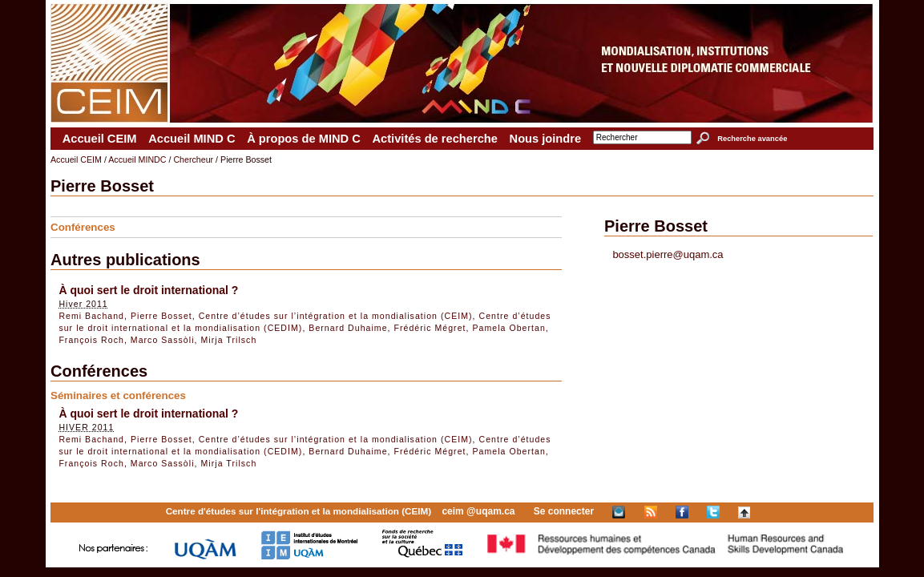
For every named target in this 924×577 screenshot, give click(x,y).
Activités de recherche (434, 139)
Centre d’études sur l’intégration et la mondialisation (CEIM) (336, 316)
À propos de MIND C (304, 139)
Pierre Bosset (161, 316)
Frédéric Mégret (430, 328)
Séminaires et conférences (118, 395)
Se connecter (564, 511)
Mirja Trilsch (229, 340)
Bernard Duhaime (348, 328)
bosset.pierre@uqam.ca (668, 254)
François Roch (91, 340)
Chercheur (193, 159)
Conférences (83, 227)
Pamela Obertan (508, 328)
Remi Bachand (91, 316)
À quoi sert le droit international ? (148, 290)
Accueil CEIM (100, 139)
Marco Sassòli (163, 340)
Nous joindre (546, 139)
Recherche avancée (752, 139)
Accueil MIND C (192, 139)
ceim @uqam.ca (478, 511)
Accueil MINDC (137, 159)
